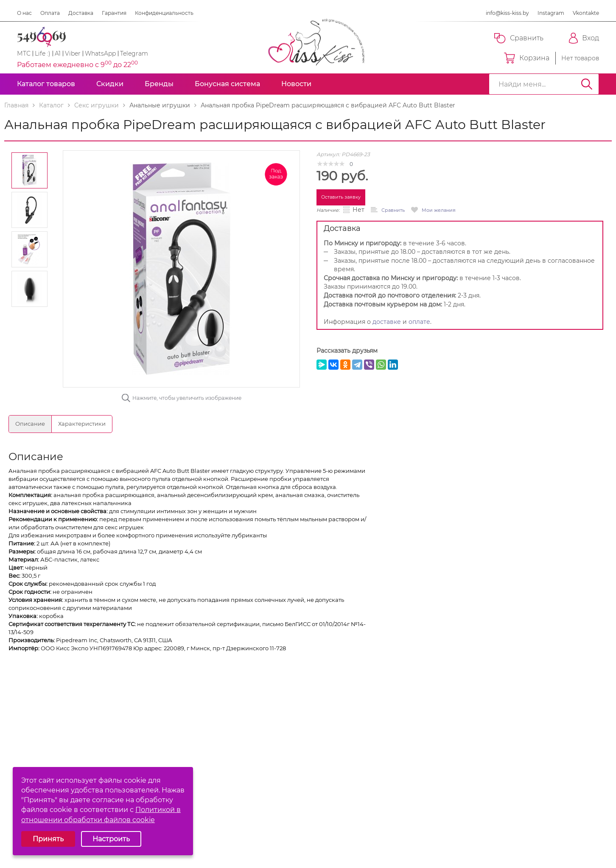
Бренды (159, 84)
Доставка (81, 13)
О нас (24, 13)
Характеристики (82, 424)
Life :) (43, 53)
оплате (419, 322)
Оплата (50, 13)
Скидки (110, 84)
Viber (73, 53)
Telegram (134, 53)
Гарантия (114, 13)
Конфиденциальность (164, 13)
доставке (387, 322)
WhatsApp (100, 53)
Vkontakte (586, 13)
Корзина (527, 58)
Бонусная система (227, 84)
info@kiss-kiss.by (507, 13)
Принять (48, 839)
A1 (58, 53)
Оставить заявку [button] (341, 197)
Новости (296, 84)
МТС (24, 53)
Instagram (551, 13)
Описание (30, 424)
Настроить (111, 839)
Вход (584, 38)
